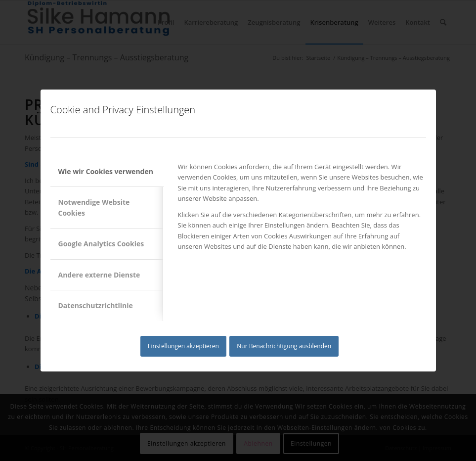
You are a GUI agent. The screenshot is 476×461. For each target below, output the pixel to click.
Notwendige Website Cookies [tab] (94, 207)
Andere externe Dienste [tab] (99, 275)
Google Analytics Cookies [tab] (101, 244)
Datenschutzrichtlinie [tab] (96, 305)
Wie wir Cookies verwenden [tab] (106, 171)
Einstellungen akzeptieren (183, 346)
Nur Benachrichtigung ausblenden (284, 346)
